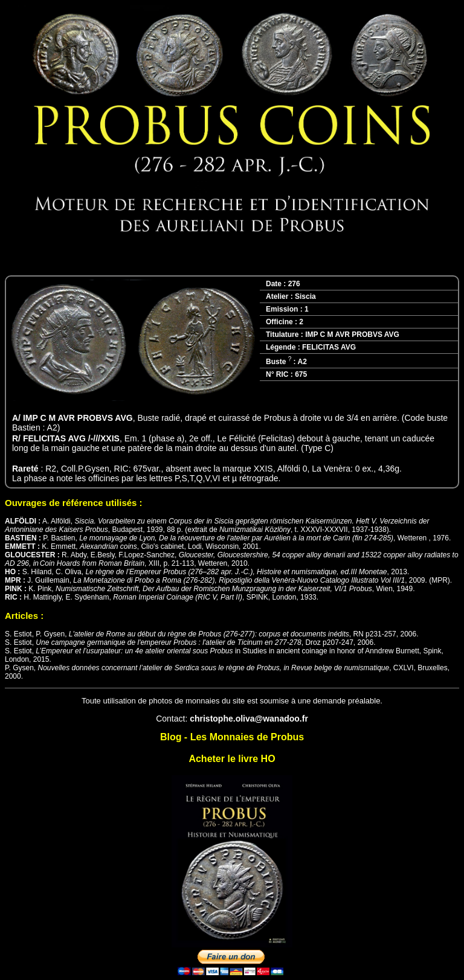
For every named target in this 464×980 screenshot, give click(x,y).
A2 (302, 362)
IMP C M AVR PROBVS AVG (352, 335)
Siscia (305, 296)
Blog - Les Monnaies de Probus (232, 737)
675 (301, 374)
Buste (279, 362)
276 (294, 284)
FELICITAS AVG (329, 347)
